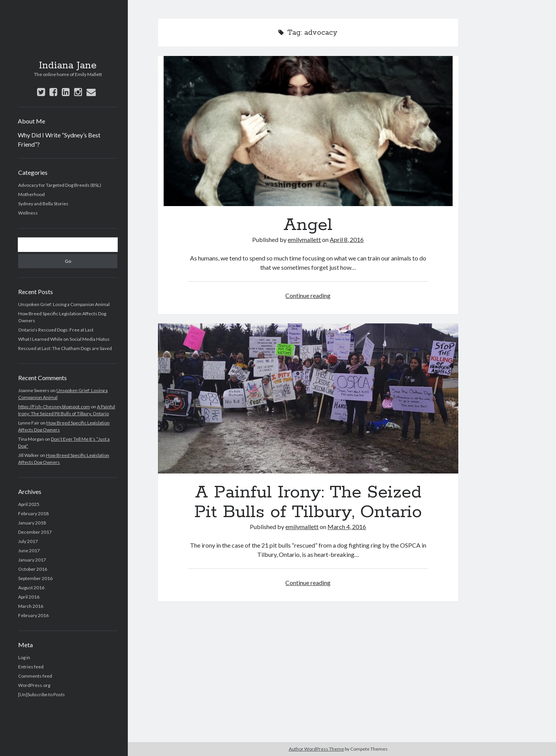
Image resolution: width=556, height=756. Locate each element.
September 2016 (35, 578)
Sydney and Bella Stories (43, 204)
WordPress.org (34, 685)
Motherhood (31, 194)
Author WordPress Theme (316, 749)
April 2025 (29, 504)
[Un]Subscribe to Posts (42, 694)
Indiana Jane (68, 66)
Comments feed (35, 676)
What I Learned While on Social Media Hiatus (64, 339)
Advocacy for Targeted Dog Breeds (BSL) (60, 185)
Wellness (28, 213)
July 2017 (28, 541)
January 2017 (32, 560)
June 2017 (29, 551)
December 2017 (35, 532)
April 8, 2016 (347, 239)
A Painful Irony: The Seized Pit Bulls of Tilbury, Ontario (308, 398)
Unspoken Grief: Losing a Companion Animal (64, 304)
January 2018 (32, 523)
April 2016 (29, 597)
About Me (31, 121)
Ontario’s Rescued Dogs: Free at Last (56, 330)
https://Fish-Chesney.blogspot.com (54, 407)
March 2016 (31, 606)
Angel (308, 131)
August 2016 (31, 588)
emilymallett (304, 239)
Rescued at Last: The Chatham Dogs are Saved (65, 348)
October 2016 (33, 569)
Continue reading (308, 295)
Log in (24, 657)
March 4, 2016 (347, 527)
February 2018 (33, 513)
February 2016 (33, 615)
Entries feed (31, 667)
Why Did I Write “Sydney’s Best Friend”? (59, 140)
